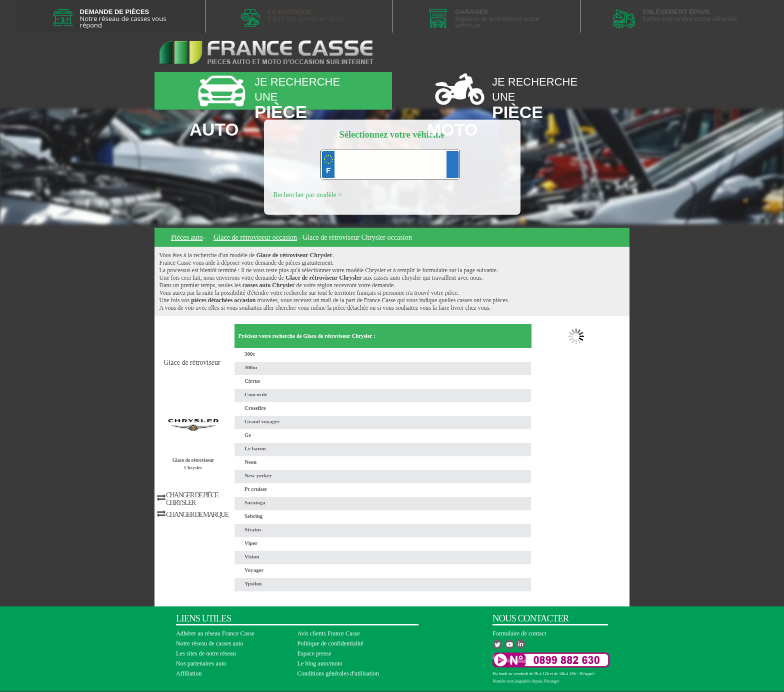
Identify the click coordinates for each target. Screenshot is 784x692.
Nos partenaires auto (201, 663)
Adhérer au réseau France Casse (215, 633)
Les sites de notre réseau (206, 653)
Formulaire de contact (519, 633)
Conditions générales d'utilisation (338, 673)
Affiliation (189, 673)
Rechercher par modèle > (308, 195)
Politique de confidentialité (331, 643)
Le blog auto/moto (320, 663)
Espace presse (314, 653)
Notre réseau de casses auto (210, 643)
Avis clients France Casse (329, 633)
